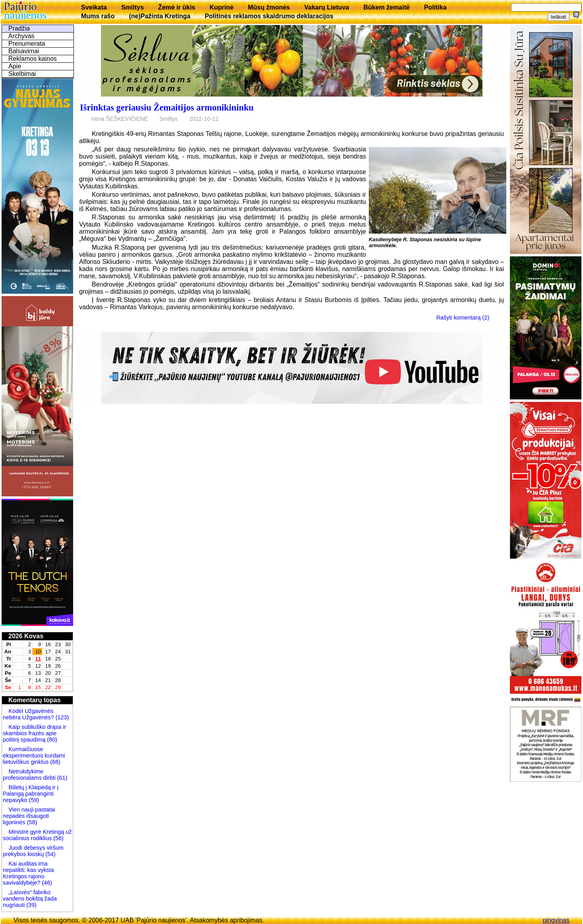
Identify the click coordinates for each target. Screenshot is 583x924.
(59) (33, 800)
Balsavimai (24, 51)
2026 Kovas (26, 636)
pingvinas (556, 920)
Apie (15, 66)
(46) (46, 883)
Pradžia (19, 28)
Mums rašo (98, 16)
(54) (50, 854)
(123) (62, 717)
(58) (31, 822)
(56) (58, 838)
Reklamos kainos (33, 59)
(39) (31, 905)
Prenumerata (27, 44)
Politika (435, 7)
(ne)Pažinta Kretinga (160, 16)
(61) (62, 778)
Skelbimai (22, 74)
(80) (51, 740)
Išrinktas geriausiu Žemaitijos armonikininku (167, 108)
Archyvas (21, 36)
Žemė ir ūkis (177, 7)
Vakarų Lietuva (326, 7)
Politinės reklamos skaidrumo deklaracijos (269, 16)
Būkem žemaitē (386, 7)
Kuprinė (221, 7)
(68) (54, 762)
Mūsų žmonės (269, 7)
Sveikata (94, 7)
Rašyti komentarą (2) (463, 318)
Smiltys (133, 7)
